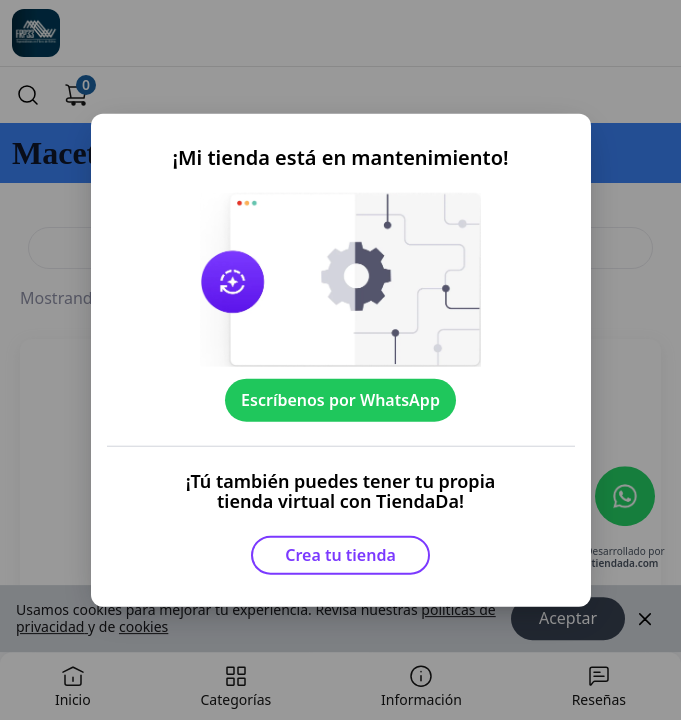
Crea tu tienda (340, 555)
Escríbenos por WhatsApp (340, 400)
